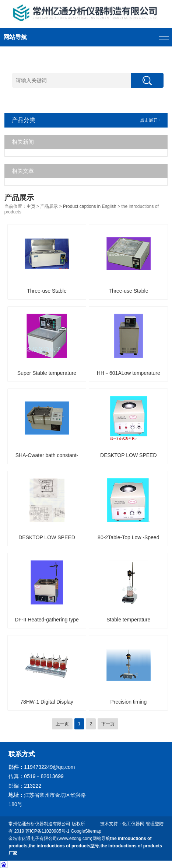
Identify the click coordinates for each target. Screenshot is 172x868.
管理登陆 (155, 824)
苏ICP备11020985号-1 (48, 831)
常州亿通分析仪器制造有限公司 (39, 824)
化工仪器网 (133, 824)
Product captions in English (90, 206)
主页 (31, 206)
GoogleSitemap (86, 831)
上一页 (62, 724)
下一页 (108, 724)
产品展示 (49, 206)
